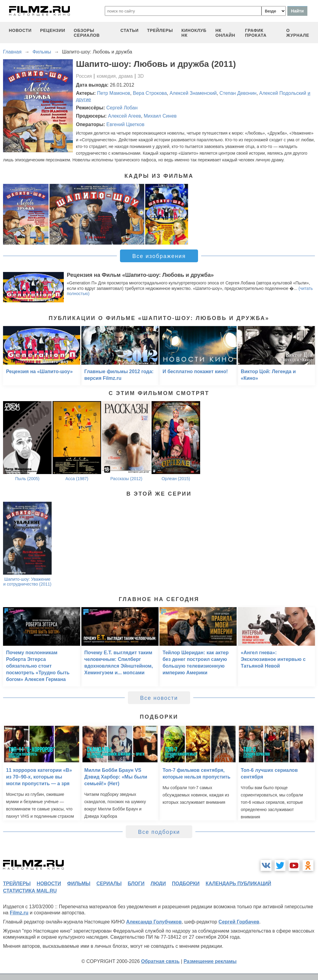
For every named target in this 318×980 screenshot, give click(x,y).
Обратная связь (161, 961)
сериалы (109, 884)
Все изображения (159, 256)
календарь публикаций (238, 884)
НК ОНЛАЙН (225, 33)
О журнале (298, 33)
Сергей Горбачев (239, 922)
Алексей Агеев (124, 116)
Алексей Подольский (283, 93)
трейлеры (160, 30)
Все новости (159, 698)
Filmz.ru (19, 913)
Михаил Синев (160, 116)
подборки (186, 884)
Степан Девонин (238, 93)
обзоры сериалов (87, 33)
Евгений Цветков (125, 124)
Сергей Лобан (122, 108)
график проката (256, 33)
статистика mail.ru (30, 891)
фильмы (79, 884)
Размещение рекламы (210, 961)
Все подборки (159, 832)
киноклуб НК (194, 33)
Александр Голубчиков (154, 922)
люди (158, 884)
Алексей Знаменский (193, 93)
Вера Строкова (150, 93)
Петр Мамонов (114, 93)
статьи (130, 30)
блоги (136, 884)
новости (20, 30)
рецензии (53, 30)
